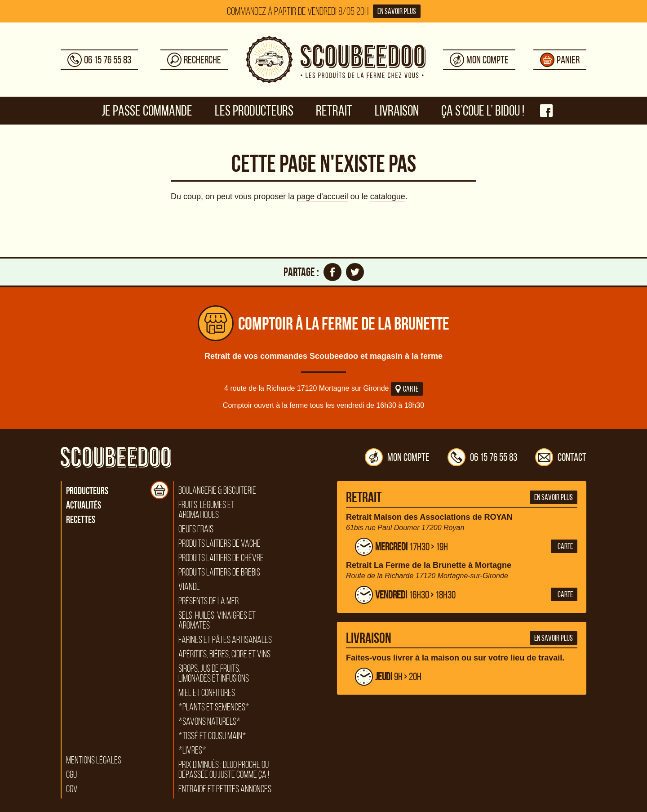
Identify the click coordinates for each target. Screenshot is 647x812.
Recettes (81, 519)
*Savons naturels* (209, 722)
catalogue (388, 196)
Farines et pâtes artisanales (225, 640)
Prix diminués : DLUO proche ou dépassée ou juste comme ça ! (224, 770)
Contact (561, 457)
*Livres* (192, 750)
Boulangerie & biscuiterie (217, 491)
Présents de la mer (208, 601)
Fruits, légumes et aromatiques (206, 510)
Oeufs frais (196, 529)
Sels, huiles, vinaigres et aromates (217, 620)
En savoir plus (397, 11)
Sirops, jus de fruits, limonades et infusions (214, 674)
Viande (189, 587)
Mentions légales (94, 760)
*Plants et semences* (214, 707)
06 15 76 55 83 (482, 457)
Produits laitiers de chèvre (221, 558)
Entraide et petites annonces (225, 789)
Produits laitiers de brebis (219, 572)
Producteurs (87, 491)
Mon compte (397, 457)
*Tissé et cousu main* (212, 736)
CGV (72, 789)
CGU (71, 775)
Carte (407, 389)
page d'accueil (322, 196)
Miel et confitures (207, 693)
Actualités (84, 505)
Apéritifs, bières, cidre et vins (224, 654)
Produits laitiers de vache (219, 544)
